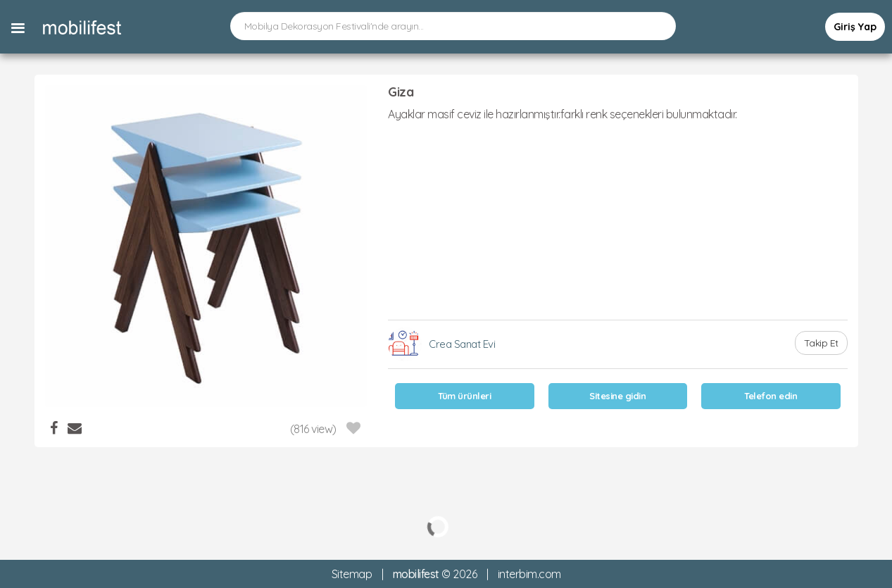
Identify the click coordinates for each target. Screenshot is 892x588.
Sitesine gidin (617, 396)
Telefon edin (771, 396)
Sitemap (352, 574)
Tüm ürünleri (464, 396)
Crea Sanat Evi (462, 344)
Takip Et (821, 343)
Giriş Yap (855, 27)
